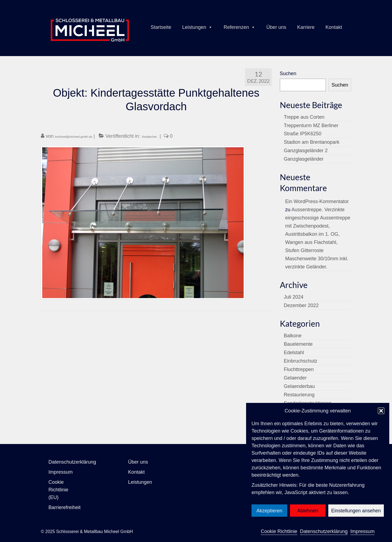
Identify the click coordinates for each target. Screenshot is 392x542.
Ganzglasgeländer (304, 159)
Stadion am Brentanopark (312, 142)
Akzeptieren (269, 511)
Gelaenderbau (299, 386)
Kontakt (334, 27)
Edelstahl (294, 353)
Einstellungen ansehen (356, 511)
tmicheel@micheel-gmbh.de (74, 137)
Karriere (306, 27)
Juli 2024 (294, 297)
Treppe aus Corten (304, 117)
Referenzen (239, 27)
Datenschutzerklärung (324, 531)
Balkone (293, 336)
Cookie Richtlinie (279, 531)
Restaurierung (299, 395)
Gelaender (295, 378)
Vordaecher (149, 137)
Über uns (276, 27)
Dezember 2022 (301, 305)
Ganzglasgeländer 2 (306, 151)
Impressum (362, 531)
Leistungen (197, 27)
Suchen (288, 74)
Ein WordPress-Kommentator (317, 201)
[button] (381, 411)
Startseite (161, 27)
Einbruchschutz (301, 361)
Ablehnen (308, 511)
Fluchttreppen (299, 369)
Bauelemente (298, 344)
